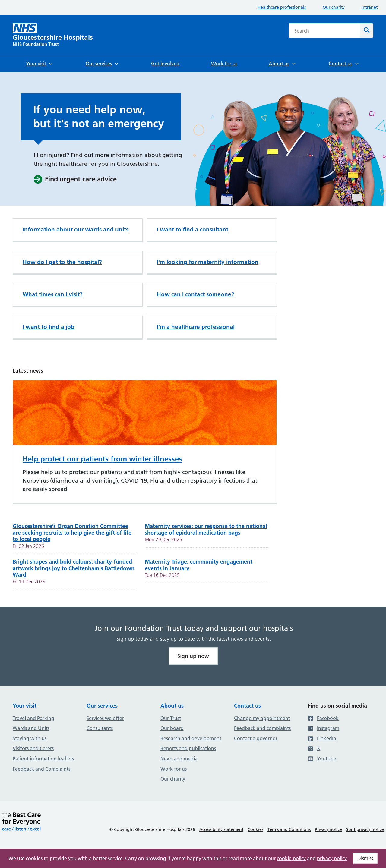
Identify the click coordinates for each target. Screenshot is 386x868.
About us (172, 706)
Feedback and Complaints (41, 769)
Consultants (100, 728)
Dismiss (365, 858)
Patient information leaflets (43, 759)
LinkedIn (322, 738)
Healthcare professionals (282, 7)
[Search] (367, 30)
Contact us (247, 706)
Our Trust (171, 718)
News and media (179, 759)
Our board (172, 728)
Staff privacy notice (365, 829)
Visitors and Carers (33, 748)
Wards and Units (31, 728)
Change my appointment (262, 718)
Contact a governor (256, 738)
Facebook (323, 718)
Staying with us (30, 738)
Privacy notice (328, 829)
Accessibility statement (221, 829)
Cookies (255, 829)
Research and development (191, 738)
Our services (102, 706)
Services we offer (105, 718)
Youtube (322, 759)
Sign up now (193, 656)
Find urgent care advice (75, 179)
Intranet (370, 7)
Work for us (174, 769)
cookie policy (291, 858)
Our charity (334, 7)
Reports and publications (188, 748)
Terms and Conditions (289, 829)
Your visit (25, 706)
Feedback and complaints (262, 728)
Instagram (324, 728)
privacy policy (332, 858)
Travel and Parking (33, 718)
